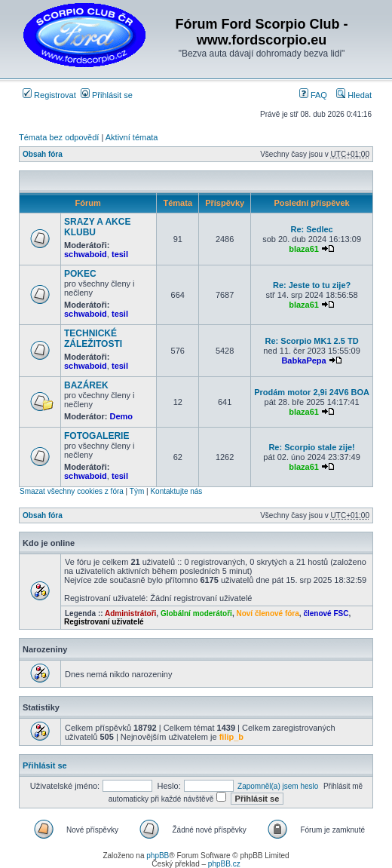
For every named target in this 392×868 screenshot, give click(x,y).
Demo (122, 416)
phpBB (158, 856)
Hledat (354, 95)
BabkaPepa (303, 360)
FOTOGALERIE (96, 436)
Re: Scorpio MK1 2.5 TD (312, 341)
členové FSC (326, 613)
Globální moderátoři (196, 613)
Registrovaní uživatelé (104, 622)
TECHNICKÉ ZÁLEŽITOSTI (93, 339)
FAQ (313, 95)
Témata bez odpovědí (59, 137)
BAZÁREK (86, 385)
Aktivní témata (132, 137)
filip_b (231, 737)
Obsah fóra (43, 154)
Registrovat (49, 95)
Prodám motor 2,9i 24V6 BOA (312, 392)
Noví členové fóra (267, 613)
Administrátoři (130, 613)
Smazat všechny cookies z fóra (72, 491)
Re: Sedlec (311, 229)
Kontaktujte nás (176, 491)
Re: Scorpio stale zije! (311, 447)
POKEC (80, 274)
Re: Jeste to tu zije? (312, 285)
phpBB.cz (224, 864)
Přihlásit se (107, 95)
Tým (137, 491)
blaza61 (304, 249)
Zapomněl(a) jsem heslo (278, 786)
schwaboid (86, 254)
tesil (120, 254)
